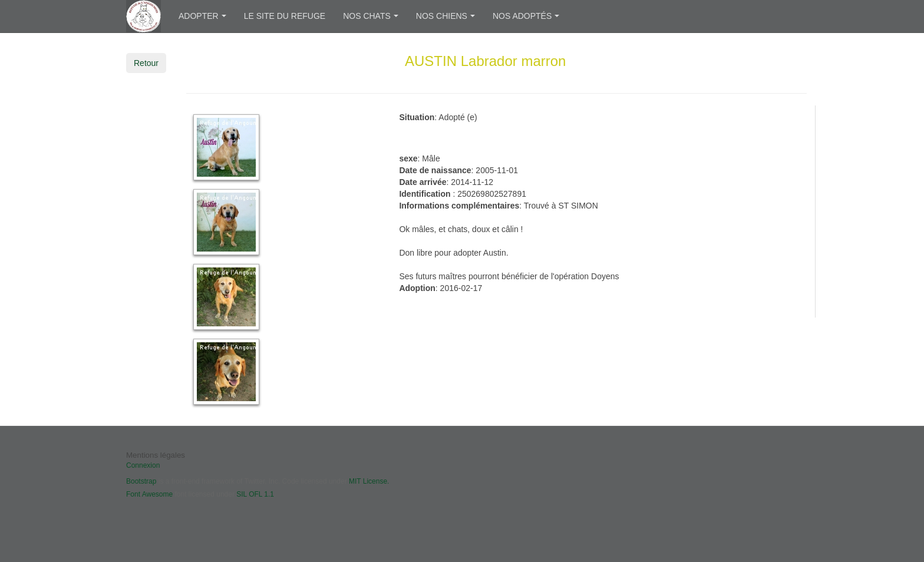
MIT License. (369, 481)
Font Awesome (149, 494)
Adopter (202, 16)
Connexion (143, 465)
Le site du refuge (285, 16)
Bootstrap (141, 481)
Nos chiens (445, 16)
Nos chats (371, 16)
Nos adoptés (526, 16)
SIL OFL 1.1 (255, 494)
